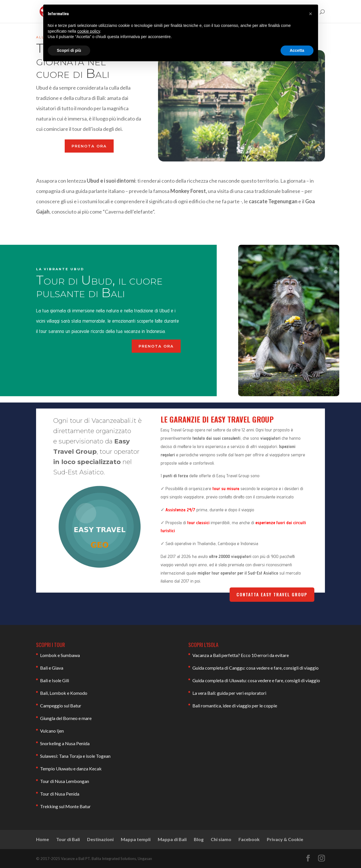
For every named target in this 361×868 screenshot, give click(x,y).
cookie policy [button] (89, 31)
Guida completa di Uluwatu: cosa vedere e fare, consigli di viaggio (256, 680)
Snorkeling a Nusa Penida (65, 743)
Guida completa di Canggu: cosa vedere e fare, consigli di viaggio (256, 668)
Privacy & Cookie (285, 839)
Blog (199, 839)
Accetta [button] (297, 50)
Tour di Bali (68, 839)
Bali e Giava (52, 668)
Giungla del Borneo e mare (66, 718)
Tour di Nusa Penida (60, 794)
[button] (311, 14)
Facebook (249, 839)
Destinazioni (100, 839)
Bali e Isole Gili (55, 680)
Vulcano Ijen (52, 731)
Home (43, 839)
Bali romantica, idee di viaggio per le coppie (235, 706)
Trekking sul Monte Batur (65, 806)
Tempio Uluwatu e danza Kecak (71, 769)
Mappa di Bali (172, 839)
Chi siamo (221, 839)
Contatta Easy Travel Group (272, 594)
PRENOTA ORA (89, 146)
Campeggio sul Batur (61, 706)
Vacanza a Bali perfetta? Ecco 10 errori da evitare (241, 655)
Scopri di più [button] (69, 50)
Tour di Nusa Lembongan (65, 781)
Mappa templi (136, 839)
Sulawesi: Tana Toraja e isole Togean (75, 756)
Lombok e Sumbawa (60, 655)
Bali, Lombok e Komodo (64, 693)
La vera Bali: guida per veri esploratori (229, 693)
